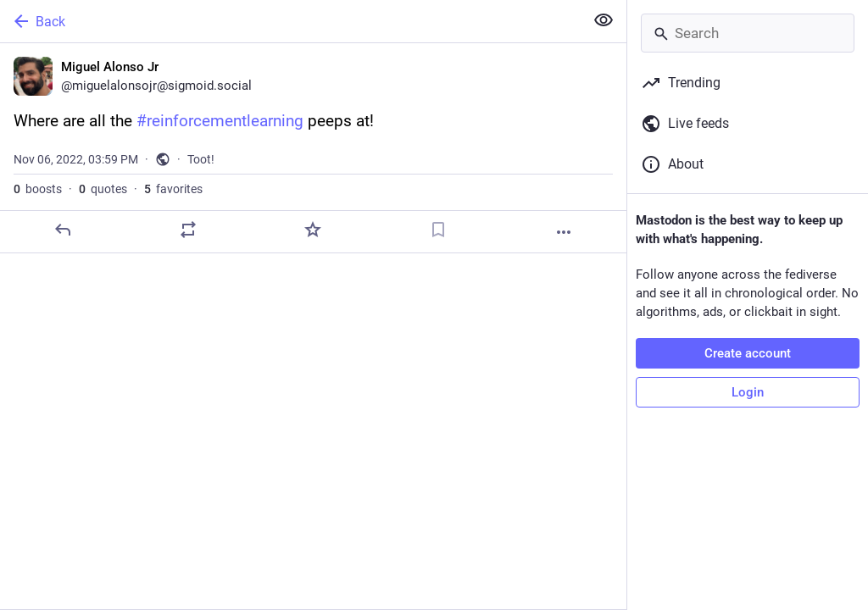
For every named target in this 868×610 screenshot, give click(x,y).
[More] (564, 232)
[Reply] (63, 230)
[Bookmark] (438, 230)
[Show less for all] (604, 20)
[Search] (748, 33)
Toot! (201, 159)
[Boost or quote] (188, 230)
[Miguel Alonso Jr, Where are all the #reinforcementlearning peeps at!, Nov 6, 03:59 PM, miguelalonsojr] (313, 148)
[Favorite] (313, 230)
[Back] (290, 21)
